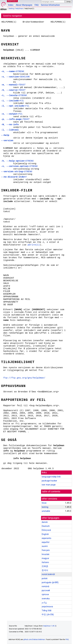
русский (46, 590)
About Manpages (24, 5)
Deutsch (46, 526)
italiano (45, 562)
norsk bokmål (48, 574)
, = (13, 71)
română (45, 586)
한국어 (45, 570)
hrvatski (46, 554)
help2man (19, 9)
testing (11, 9)
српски (45, 594)
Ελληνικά (46, 530)
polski (45, 578)
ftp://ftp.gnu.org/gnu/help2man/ (24, 378)
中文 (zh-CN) (48, 615)
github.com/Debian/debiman (34, 639)
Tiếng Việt (47, 611)
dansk (45, 522)
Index (11, 5)
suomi (45, 546)
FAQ (37, 5)
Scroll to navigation (13, 16)
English (45, 534)
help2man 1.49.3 (49, 626)
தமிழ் (44, 603)
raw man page (49, 485)
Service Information (50, 5)
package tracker (49, 481)
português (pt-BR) (50, 582)
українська (47, 607)
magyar (45, 558)
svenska (46, 599)
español (46, 542)
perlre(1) (34, 245)
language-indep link (51, 477)
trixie (44, 503)
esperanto (46, 538)
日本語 (45, 566)
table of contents (51, 492)
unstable (46, 511)
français (46, 550)
